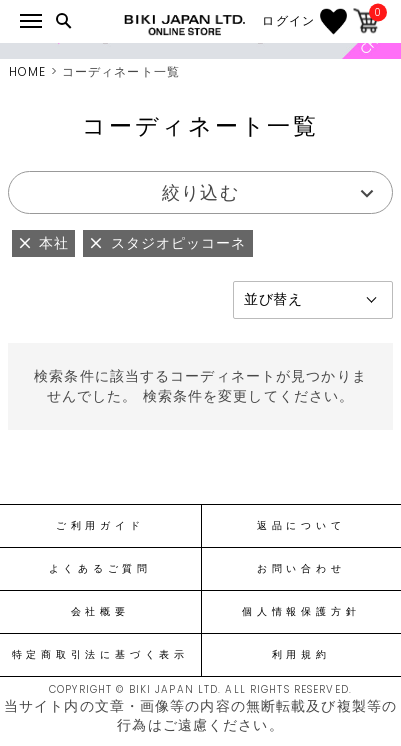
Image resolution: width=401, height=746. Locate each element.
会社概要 (100, 612)
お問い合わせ (301, 569)
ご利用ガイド (100, 526)
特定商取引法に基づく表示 (100, 655)
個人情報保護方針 (301, 612)
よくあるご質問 (100, 569)
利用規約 (301, 655)
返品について (301, 526)
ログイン (288, 21)
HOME (27, 71)
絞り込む (200, 192)
